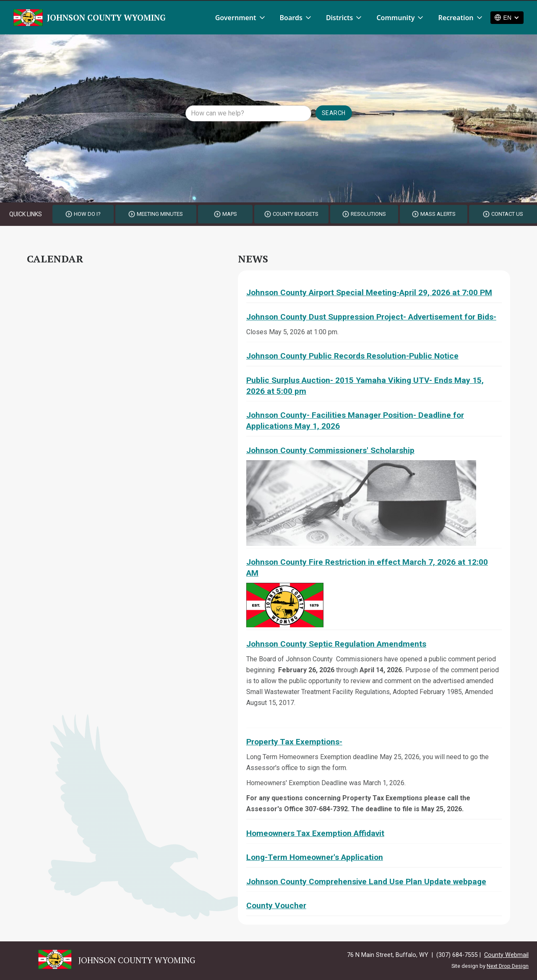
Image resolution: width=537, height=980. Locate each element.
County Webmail (506, 955)
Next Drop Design (508, 966)
